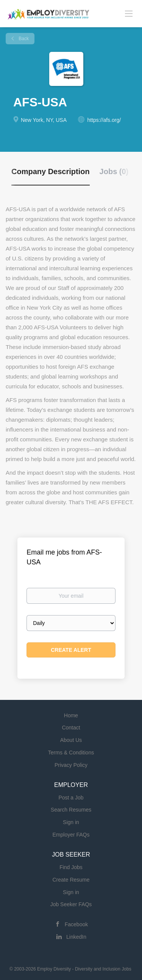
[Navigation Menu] (129, 13)
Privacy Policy (71, 765)
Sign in (71, 822)
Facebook (76, 924)
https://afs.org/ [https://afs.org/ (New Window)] (104, 120)
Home (71, 715)
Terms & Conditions (71, 753)
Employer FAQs (71, 835)
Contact (71, 728)
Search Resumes (71, 810)
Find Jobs (71, 867)
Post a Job (71, 798)
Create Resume (71, 880)
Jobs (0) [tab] (114, 171)
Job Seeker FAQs (71, 904)
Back (23, 39)
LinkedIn (76, 937)
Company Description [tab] (51, 171)
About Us (71, 740)
